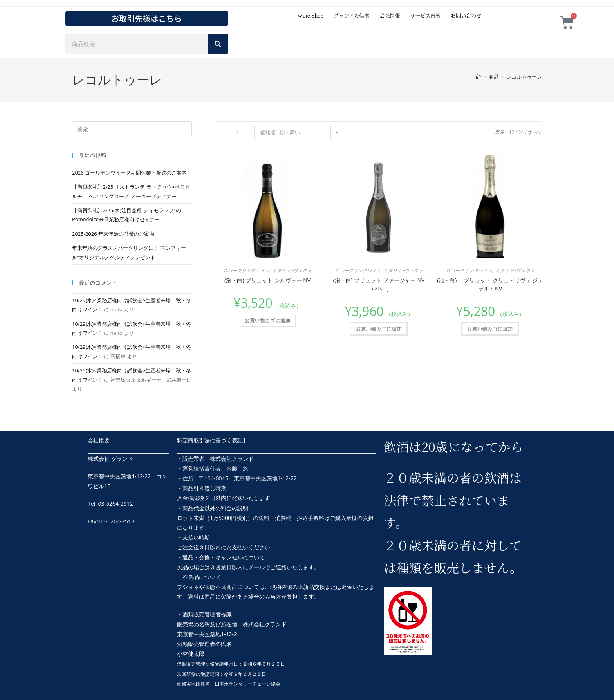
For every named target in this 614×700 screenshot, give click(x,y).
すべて (535, 132)
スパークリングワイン (246, 270)
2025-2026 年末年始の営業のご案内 (113, 234)
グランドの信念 (351, 16)
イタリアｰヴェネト (292, 270)
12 (512, 132)
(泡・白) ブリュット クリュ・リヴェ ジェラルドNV (490, 284)
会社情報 (390, 16)
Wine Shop (310, 16)
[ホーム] (478, 77)
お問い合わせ (466, 16)
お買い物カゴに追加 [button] (268, 320)
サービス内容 (425, 16)
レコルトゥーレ (524, 77)
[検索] (218, 44)
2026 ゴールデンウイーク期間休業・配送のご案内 (129, 173)
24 (521, 132)
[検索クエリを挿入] (132, 129)
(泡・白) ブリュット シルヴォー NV (267, 280)
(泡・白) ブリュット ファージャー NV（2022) (379, 284)
